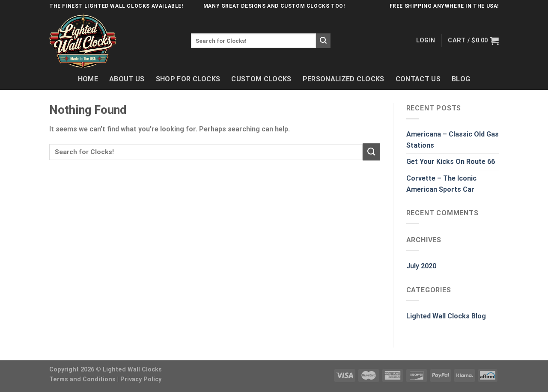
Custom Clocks (261, 79)
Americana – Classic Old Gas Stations (453, 140)
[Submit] (323, 41)
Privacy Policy (141, 379)
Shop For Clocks (188, 79)
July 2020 (421, 266)
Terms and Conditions (82, 379)
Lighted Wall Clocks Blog (446, 316)
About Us (127, 79)
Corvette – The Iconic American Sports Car (441, 184)
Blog (461, 79)
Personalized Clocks (344, 79)
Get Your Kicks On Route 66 (451, 162)
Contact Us (418, 79)
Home (88, 79)
